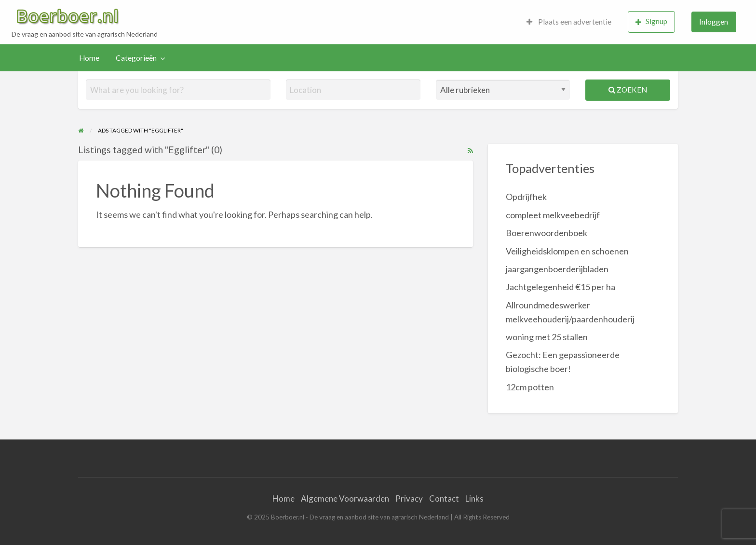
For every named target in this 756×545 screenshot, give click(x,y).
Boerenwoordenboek (547, 233)
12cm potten (530, 387)
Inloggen (714, 22)
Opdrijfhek (526, 197)
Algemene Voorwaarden (345, 498)
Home (89, 58)
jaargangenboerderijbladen (557, 269)
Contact (444, 498)
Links (474, 498)
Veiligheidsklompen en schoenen (567, 251)
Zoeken (628, 90)
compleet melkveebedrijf (553, 215)
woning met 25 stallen (547, 337)
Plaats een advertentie (569, 22)
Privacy (409, 498)
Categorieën (136, 58)
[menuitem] (569, 22)
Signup (651, 21)
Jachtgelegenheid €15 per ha (560, 287)
